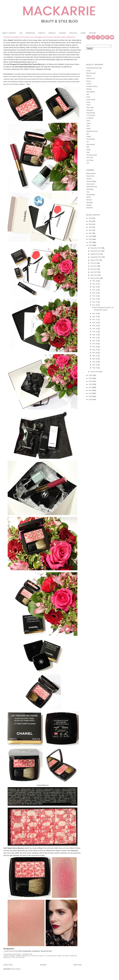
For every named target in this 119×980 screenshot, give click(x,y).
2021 (91, 233)
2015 (91, 378)
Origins (89, 136)
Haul (88, 192)
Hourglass (90, 110)
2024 (91, 224)
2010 (91, 393)
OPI (88, 134)
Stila (88, 147)
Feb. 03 (95, 362)
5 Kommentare (27, 954)
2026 (91, 218)
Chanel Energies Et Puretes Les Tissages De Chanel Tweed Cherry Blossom (39, 37)
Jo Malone (90, 118)
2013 (91, 384)
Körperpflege (91, 195)
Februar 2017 (95, 278)
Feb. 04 (95, 359)
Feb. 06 (95, 353)
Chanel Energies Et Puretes (27, 956)
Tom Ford (90, 158)
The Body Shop (92, 155)
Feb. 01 (95, 368)
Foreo (88, 105)
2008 (91, 399)
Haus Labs (90, 107)
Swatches (7, 957)
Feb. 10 (95, 341)
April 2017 (94, 272)
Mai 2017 (94, 269)
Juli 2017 (94, 263)
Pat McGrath (91, 139)
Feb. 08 (95, 347)
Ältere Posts (78, 965)
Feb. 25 (95, 290)
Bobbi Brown (91, 78)
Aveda (88, 71)
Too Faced (90, 160)
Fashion (89, 179)
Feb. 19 (95, 314)
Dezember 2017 (96, 248)
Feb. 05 (95, 356)
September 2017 (96, 257)
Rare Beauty (91, 144)
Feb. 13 (95, 332)
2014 (91, 381)
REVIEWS (93, 33)
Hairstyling (90, 189)
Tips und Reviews (18, 957)
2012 (91, 387)
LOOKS (83, 33)
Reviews (66, 956)
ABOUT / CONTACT (9, 33)
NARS (88, 129)
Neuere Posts (8, 965)
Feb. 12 (95, 335)
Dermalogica (91, 92)
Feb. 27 (95, 284)
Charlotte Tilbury (92, 86)
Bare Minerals (91, 73)
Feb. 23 (95, 296)
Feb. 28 (95, 281)
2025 (91, 221)
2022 (91, 230)
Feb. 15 (95, 326)
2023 (91, 227)
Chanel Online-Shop (11, 951)
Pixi (88, 142)
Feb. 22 (95, 299)
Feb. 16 (95, 323)
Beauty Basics (91, 173)
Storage (89, 205)
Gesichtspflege (91, 181)
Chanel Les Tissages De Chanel (50, 956)
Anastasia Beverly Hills (94, 68)
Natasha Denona (92, 131)
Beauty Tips (90, 176)
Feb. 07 (95, 350)
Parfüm (89, 197)
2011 (91, 390)
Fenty (88, 102)
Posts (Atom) (16, 969)
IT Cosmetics (91, 115)
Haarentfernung (92, 187)
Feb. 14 (95, 329)
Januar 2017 (95, 372)
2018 (91, 242)
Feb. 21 (95, 302)
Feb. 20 (95, 305)
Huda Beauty (91, 113)
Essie (88, 97)
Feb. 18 (95, 317)
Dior (88, 94)
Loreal (88, 123)
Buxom (89, 81)
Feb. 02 (95, 365)
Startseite (43, 965)
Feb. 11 (95, 338)
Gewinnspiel (90, 184)
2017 (91, 245)
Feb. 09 (95, 344)
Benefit (89, 76)
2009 (91, 396)
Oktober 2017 (95, 254)
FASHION (62, 33)
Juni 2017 (94, 266)
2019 (91, 239)
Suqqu (89, 150)
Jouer (88, 121)
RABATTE (42, 33)
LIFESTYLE (73, 33)
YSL (88, 163)
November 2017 (96, 251)
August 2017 (95, 260)
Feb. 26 (95, 287)
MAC (88, 126)
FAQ (21, 33)
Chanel (12, 956)
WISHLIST (52, 33)
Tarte (88, 152)
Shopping (73, 956)
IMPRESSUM (30, 33)
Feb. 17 (95, 320)
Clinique (89, 89)
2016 (91, 375)
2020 (91, 236)
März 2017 (94, 275)
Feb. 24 (95, 293)
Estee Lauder (91, 100)
